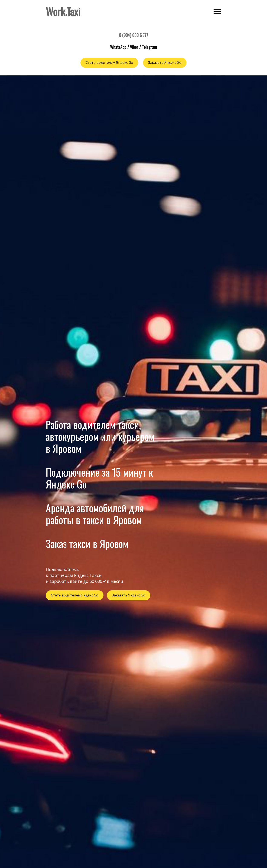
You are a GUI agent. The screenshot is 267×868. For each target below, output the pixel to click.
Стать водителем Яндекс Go (109, 63)
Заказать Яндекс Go (165, 63)
